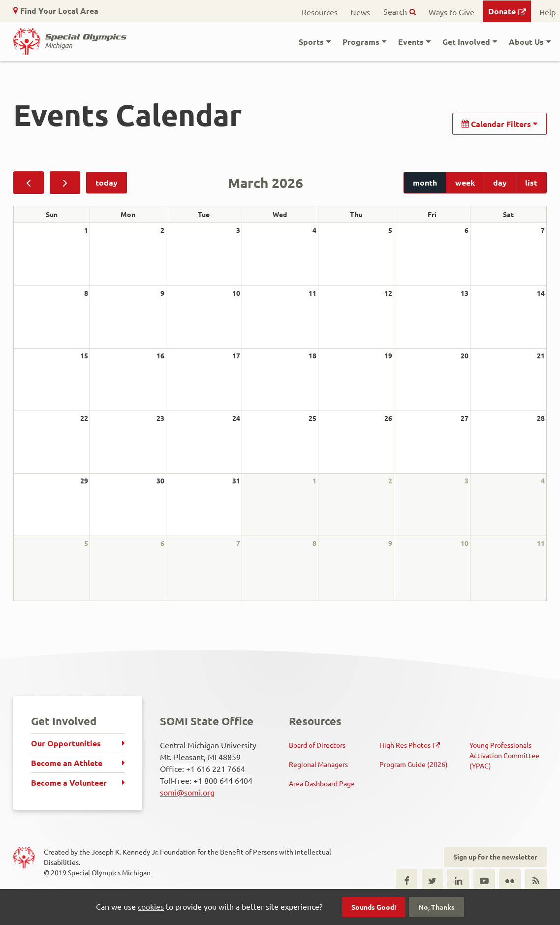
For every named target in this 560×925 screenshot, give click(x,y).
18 (312, 355)
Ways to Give (451, 12)
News (360, 12)
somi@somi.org (187, 792)
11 (312, 293)
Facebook (406, 880)
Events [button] (411, 42)
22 (84, 418)
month (425, 182)
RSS (536, 880)
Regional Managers (318, 764)
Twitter (433, 880)
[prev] (29, 183)
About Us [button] (526, 42)
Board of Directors (317, 745)
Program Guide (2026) (414, 764)
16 (160, 355)
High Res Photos (405, 745)
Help (547, 12)
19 (388, 355)
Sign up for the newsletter (495, 857)
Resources (320, 12)
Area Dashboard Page (322, 783)
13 (465, 293)
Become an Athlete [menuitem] (67, 763)
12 (388, 293)
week (465, 182)
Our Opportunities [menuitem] (66, 743)
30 (160, 480)
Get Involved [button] (466, 42)
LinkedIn (458, 880)
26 (388, 418)
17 (236, 355)
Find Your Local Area (59, 11)
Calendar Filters (499, 124)
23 (160, 418)
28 (541, 418)
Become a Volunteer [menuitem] (69, 782)
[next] (65, 183)
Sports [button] (311, 42)
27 (465, 418)
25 (312, 418)
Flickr (510, 880)
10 (236, 293)
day (500, 182)
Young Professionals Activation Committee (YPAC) (504, 755)
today (107, 182)
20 (465, 355)
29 (84, 480)
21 (541, 355)
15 (84, 355)
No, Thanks (436, 907)
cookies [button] (151, 906)
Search (395, 11)
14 (541, 293)
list (531, 182)
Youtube (484, 880)
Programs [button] (361, 42)
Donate (502, 11)
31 (236, 480)
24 (236, 418)
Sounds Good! (374, 907)
